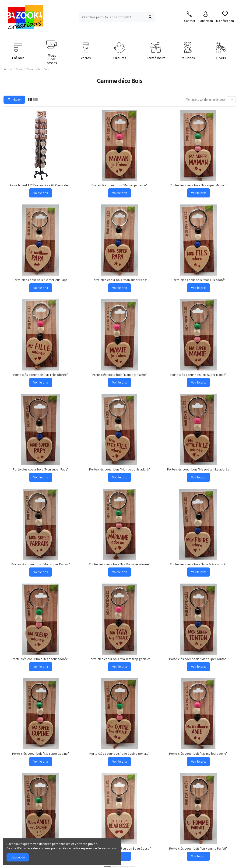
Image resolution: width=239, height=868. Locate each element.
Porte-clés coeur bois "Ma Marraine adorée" (119, 564)
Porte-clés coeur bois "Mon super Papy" (41, 469)
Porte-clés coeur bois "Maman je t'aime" (119, 185)
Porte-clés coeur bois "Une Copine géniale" (119, 754)
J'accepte (18, 857)
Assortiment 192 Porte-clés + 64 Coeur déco (41, 185)
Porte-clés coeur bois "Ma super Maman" (198, 185)
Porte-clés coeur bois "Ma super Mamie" (198, 375)
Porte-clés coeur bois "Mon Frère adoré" (198, 564)
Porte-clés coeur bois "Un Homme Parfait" (198, 848)
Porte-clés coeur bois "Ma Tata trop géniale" (119, 659)
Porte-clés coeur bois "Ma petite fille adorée (198, 469)
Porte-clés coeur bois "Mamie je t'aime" (119, 375)
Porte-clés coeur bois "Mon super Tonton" (198, 659)
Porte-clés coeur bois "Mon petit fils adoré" (119, 469)
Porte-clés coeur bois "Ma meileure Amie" (198, 754)
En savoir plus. (107, 848)
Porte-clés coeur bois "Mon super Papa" (119, 280)
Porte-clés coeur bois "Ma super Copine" (40, 754)
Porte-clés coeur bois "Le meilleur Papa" (41, 280)
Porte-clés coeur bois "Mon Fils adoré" (198, 280)
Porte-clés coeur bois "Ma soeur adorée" (40, 659)
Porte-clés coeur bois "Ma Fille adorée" (41, 375)
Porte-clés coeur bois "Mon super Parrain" (41, 564)
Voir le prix (41, 193)
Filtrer (14, 100)
